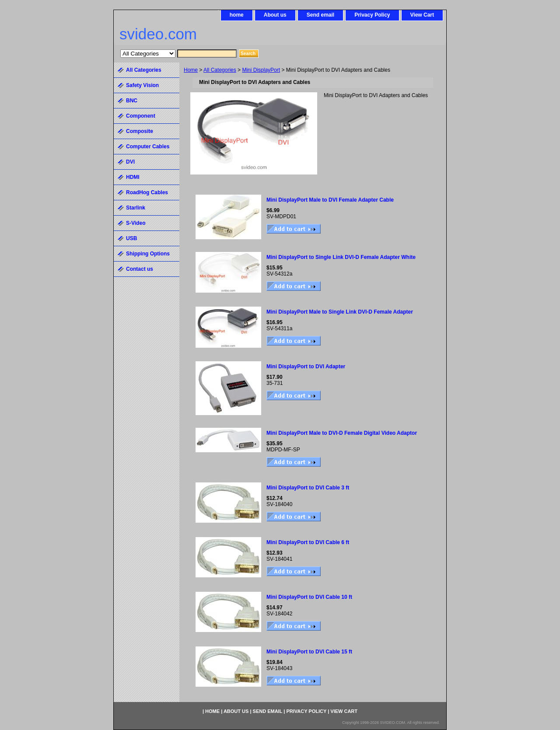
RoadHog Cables (147, 192)
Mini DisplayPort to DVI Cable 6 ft (308, 542)
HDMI (133, 177)
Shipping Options (148, 254)
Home (191, 70)
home (237, 15)
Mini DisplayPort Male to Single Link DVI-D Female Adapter (340, 312)
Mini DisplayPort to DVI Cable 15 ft (309, 652)
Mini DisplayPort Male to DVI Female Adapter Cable (330, 200)
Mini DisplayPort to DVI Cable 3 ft (308, 488)
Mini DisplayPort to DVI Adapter (306, 367)
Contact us (140, 269)
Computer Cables (148, 147)
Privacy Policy (372, 15)
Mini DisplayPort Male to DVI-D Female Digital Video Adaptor (342, 433)
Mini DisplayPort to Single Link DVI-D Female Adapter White (341, 257)
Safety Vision (142, 85)
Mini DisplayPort (261, 70)
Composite (140, 131)
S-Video (136, 223)
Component (141, 116)
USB (131, 238)
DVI (130, 162)
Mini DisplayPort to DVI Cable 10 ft (309, 597)
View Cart (422, 15)
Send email (320, 15)
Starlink (136, 208)
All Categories (220, 70)
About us (275, 15)
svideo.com (158, 34)
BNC (132, 101)
